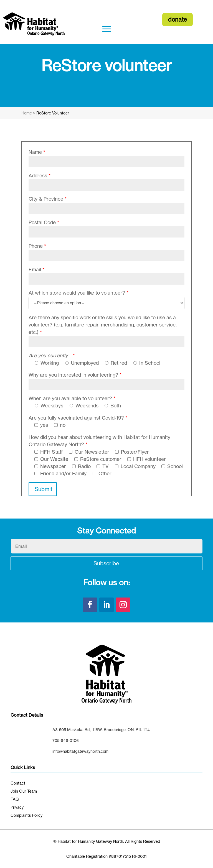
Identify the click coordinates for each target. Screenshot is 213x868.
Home (27, 113)
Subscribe (106, 563)
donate (177, 19)
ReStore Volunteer (53, 113)
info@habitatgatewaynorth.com (80, 751)
